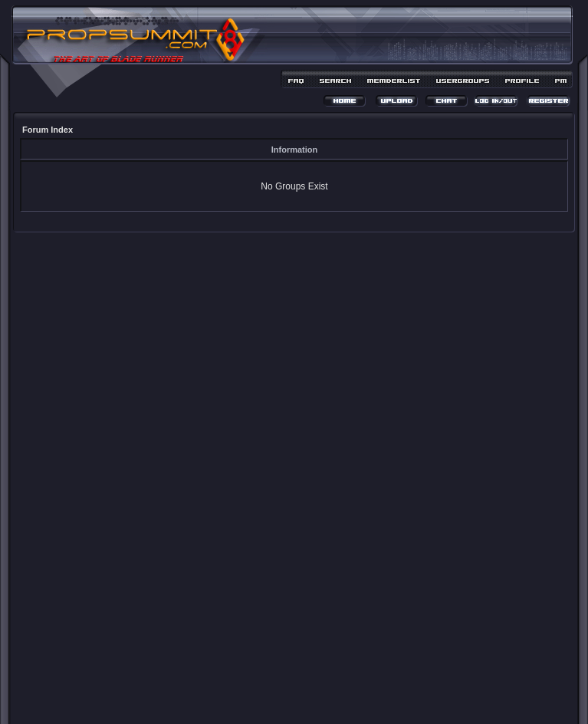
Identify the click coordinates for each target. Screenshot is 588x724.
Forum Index (48, 130)
